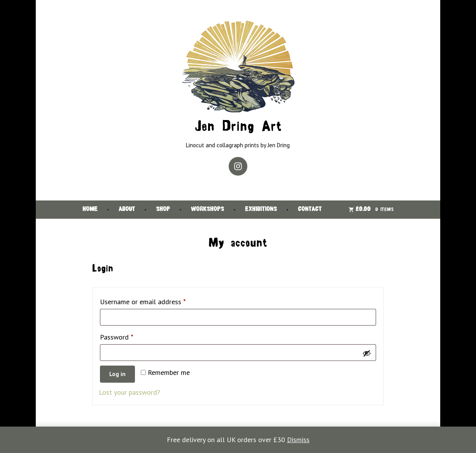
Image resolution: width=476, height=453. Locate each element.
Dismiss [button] (298, 440)
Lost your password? (129, 392)
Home (90, 210)
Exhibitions (261, 210)
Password (129, 336)
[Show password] (367, 353)
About (127, 210)
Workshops (207, 210)
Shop (163, 210)
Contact (310, 210)
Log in (117, 374)
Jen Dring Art (238, 127)
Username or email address (156, 301)
